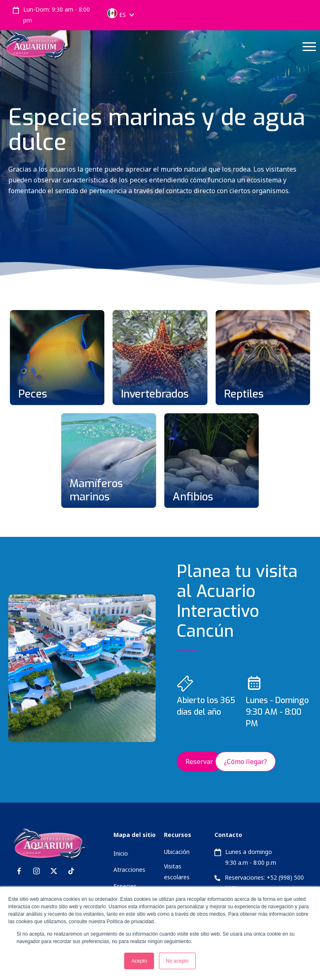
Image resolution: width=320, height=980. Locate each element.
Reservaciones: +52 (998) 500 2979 (264, 883)
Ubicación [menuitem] (177, 852)
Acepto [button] (139, 961)
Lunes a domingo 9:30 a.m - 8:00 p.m (251, 857)
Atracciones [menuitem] (129, 870)
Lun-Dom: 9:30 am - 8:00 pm (57, 15)
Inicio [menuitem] (121, 853)
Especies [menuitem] (125, 886)
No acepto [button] (177, 961)
